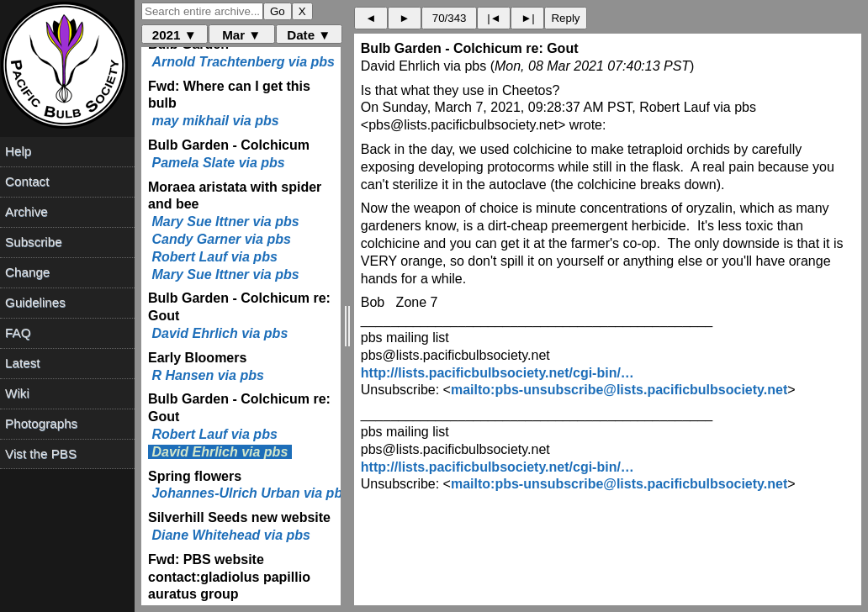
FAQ (18, 332)
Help (18, 151)
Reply (565, 18)
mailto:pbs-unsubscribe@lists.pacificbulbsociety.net (619, 390)
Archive (26, 211)
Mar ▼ (241, 35)
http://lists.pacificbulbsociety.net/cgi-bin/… (498, 373)
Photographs (41, 423)
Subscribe (34, 242)
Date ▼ (309, 35)
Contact (27, 181)
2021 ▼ (175, 35)
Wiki (17, 393)
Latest (22, 363)
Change (27, 272)
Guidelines (35, 302)
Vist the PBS (41, 454)
